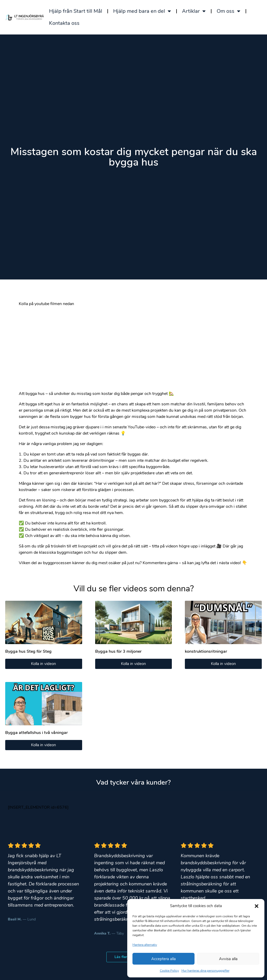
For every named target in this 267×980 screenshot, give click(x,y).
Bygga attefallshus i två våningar (37, 733)
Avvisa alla (228, 959)
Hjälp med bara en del (142, 11)
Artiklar (194, 11)
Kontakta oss (64, 23)
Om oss (229, 11)
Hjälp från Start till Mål (76, 11)
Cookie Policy (169, 971)
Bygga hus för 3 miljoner (118, 651)
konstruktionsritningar (206, 651)
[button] (257, 906)
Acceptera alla (163, 959)
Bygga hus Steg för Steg (28, 651)
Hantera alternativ (145, 945)
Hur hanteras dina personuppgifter (205, 971)
